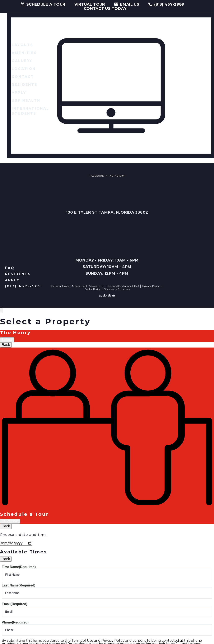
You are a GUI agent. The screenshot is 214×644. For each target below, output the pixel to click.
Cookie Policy (92, 289)
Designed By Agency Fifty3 (123, 286)
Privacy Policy (151, 286)
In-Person (10, 521)
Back (6, 345)
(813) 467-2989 (23, 286)
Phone (15, 623)
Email (15, 604)
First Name (19, 567)
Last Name (18, 586)
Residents (18, 274)
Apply (12, 280)
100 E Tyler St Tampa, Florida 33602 (107, 212)
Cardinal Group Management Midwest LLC (77, 286)
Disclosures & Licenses (117, 289)
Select (7, 340)
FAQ (10, 268)
